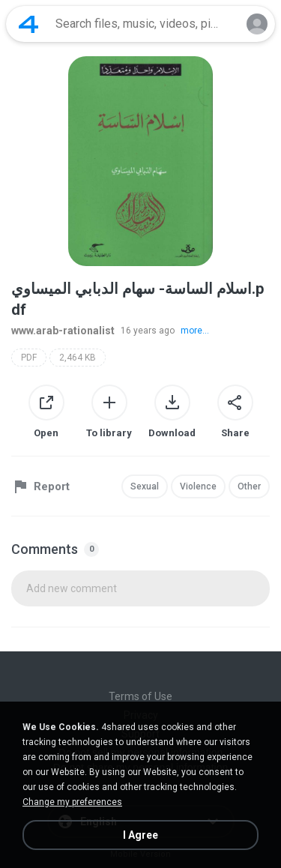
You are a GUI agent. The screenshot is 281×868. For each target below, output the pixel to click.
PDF (29, 358)
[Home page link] (28, 24)
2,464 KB (78, 358)
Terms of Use (140, 696)
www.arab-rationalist (63, 331)
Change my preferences (72, 802)
